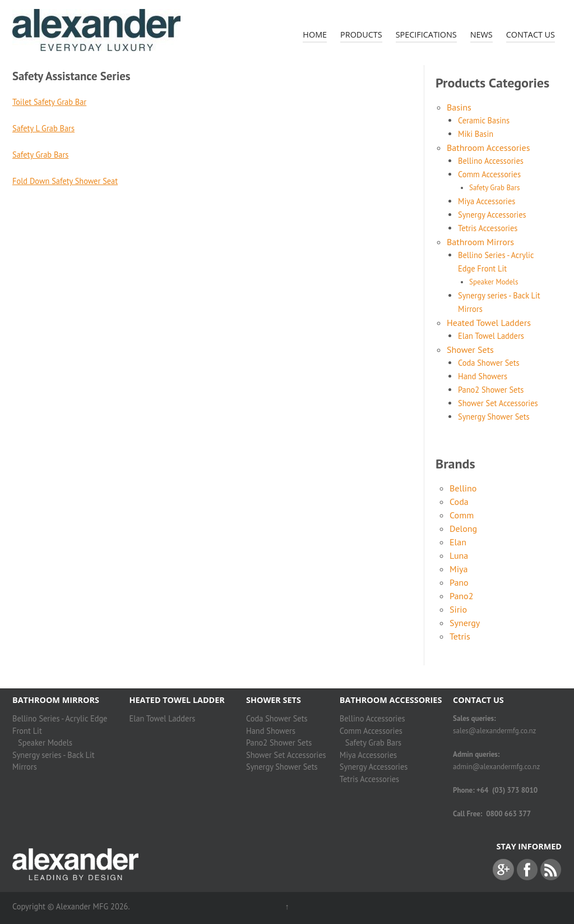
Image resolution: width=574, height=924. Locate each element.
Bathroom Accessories (488, 148)
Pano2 (461, 596)
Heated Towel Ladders (489, 323)
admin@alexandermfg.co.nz (496, 767)
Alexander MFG (82, 906)
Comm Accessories (489, 174)
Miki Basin (476, 134)
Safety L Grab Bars (43, 128)
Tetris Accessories (488, 228)
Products (361, 35)
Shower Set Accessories (498, 403)
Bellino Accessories (491, 161)
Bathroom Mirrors (480, 242)
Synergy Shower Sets (494, 417)
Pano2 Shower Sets (491, 390)
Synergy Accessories (492, 215)
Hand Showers (483, 376)
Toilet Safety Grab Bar (49, 102)
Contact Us (531, 35)
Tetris (460, 636)
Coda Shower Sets (489, 363)
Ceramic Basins (484, 120)
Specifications (426, 35)
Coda (459, 502)
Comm (462, 515)
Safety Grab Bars (40, 155)
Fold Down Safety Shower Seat (65, 181)
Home (315, 35)
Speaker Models (494, 282)
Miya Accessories (487, 201)
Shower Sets (470, 350)
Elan (458, 542)
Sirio (458, 609)
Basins (459, 107)
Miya (459, 569)
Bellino (463, 488)
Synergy (465, 623)
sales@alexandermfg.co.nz (494, 731)
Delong (463, 528)
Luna (459, 555)
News (482, 35)
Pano (459, 582)
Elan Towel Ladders (491, 336)
